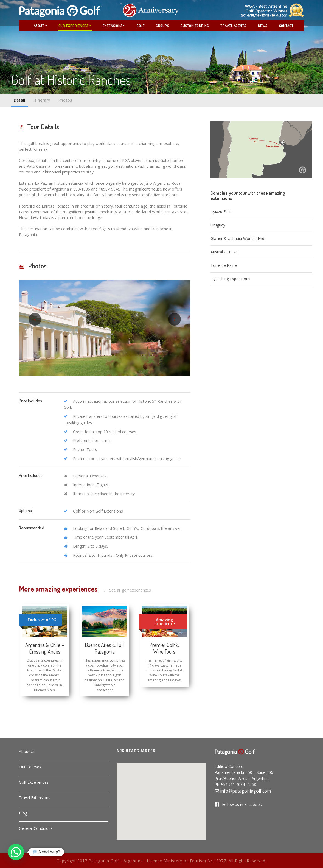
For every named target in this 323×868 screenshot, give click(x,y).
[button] (161, 798)
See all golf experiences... (131, 590)
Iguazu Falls (221, 212)
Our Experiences (74, 26)
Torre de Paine (224, 265)
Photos (65, 100)
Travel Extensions (35, 798)
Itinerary (42, 100)
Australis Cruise (224, 252)
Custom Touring (195, 26)
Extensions (113, 26)
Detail (19, 100)
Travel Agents (233, 26)
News (263, 26)
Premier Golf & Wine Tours (164, 648)
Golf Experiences (34, 782)
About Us (27, 751)
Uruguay (218, 225)
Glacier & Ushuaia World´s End (237, 238)
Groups (162, 26)
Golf (141, 26)
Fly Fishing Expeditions (230, 279)
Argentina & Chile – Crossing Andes (45, 648)
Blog (23, 813)
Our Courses (30, 767)
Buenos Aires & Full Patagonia (104, 648)
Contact (286, 26)
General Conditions (36, 828)
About (39, 26)
